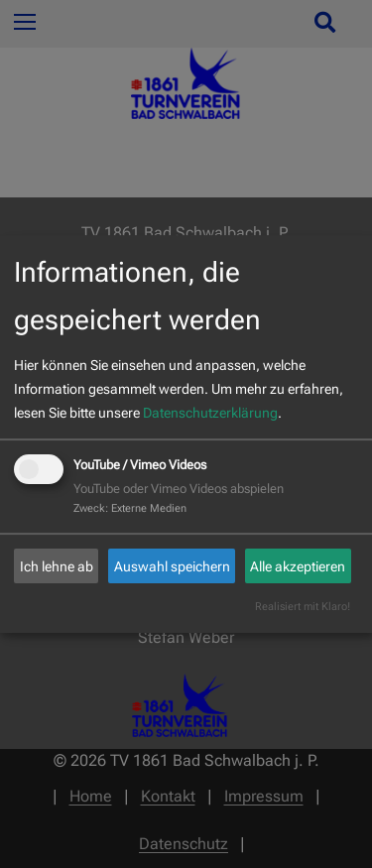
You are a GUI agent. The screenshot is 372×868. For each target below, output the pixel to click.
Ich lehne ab (57, 566)
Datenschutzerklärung (210, 413)
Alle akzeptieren (298, 566)
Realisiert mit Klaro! (303, 607)
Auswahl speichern (172, 566)
